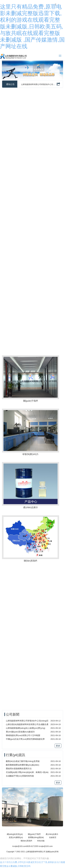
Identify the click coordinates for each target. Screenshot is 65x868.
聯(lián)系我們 (30, 561)
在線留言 (53, 837)
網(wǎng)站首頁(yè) (15, 834)
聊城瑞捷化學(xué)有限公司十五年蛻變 (23, 735)
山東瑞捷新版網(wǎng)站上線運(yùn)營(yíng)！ (26, 728)
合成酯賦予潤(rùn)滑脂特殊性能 (20, 776)
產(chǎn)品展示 (31, 507)
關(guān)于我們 (31, 401)
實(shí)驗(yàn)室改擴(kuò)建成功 (20, 732)
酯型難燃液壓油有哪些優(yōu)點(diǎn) (23, 765)
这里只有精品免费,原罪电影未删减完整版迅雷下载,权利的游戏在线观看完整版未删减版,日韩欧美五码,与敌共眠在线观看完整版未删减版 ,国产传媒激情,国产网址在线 (32, 26)
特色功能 (41, 841)
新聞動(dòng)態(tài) (36, 837)
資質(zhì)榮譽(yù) (16, 837)
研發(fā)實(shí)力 (30, 454)
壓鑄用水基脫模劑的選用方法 (19, 769)
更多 (58, 746)
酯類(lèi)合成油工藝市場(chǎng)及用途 (23, 761)
